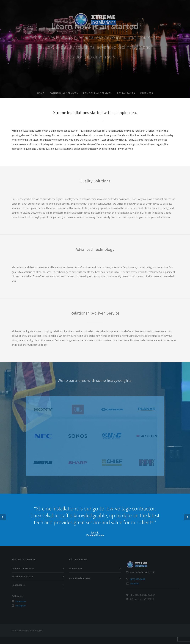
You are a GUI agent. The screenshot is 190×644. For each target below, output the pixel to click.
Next (187, 517)
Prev (3, 517)
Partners (147, 93)
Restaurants (126, 93)
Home (41, 93)
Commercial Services (64, 93)
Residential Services (97, 93)
